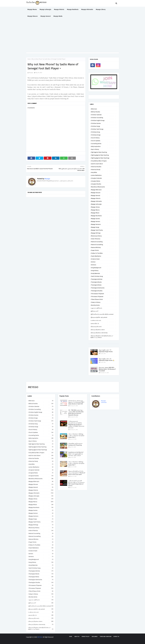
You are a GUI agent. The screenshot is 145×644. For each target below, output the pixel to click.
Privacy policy (86, 637)
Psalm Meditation (96, 256)
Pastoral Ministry (96, 247)
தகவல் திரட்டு (95, 323)
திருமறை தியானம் (96, 327)
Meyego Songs (95, 227)
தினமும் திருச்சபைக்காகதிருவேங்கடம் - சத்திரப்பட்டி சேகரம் (102, 337)
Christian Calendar (96, 115)
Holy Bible (94, 172)
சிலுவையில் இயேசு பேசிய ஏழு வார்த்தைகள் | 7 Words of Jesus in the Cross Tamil (77, 473)
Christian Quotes (96, 123)
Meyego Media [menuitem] (58, 16)
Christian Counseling (97, 118)
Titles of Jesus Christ (97, 299)
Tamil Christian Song (97, 276)
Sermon (93, 262)
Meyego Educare (96, 193)
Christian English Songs (98, 120)
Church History (95, 138)
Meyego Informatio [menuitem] (87, 9)
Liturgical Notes (96, 181)
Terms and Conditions (106, 637)
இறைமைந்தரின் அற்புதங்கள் (99, 317)
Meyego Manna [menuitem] (32, 9)
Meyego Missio (95, 213)
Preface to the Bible (97, 253)
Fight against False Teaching (99, 152)
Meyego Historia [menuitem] (59, 9)
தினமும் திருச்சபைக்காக (98, 330)
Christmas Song (95, 132)
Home (29, 59)
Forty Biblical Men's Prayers (99, 161)
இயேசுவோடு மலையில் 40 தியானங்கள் (102, 314)
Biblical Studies (96, 112)
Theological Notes (96, 285)
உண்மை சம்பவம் (96, 320)
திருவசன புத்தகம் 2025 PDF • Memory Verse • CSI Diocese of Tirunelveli (107, 369)
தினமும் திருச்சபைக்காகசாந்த (99, 333)
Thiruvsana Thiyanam (97, 297)
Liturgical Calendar (96, 178)
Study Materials (95, 273)
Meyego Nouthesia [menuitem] (73, 9)
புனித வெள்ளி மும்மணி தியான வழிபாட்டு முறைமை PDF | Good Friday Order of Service (76, 483)
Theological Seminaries (98, 288)
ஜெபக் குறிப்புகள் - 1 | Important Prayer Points (106, 351)
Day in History (95, 149)
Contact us (116, 637)
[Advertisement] (73, 36)
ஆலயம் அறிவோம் (97, 308)
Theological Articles (97, 279)
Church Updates (96, 141)
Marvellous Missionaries (98, 187)
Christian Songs (96, 126)
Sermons (94, 265)
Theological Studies (97, 291)
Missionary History (96, 236)
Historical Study (96, 170)
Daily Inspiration (96, 146)
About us (77, 637)
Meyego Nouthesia (96, 216)
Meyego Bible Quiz (96, 190)
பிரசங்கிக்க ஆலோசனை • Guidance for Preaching (75, 444)
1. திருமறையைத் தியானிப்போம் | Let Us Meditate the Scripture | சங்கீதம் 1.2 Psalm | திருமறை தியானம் (76, 425)
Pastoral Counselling (97, 245)
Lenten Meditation (96, 175)
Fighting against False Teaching (100, 155)
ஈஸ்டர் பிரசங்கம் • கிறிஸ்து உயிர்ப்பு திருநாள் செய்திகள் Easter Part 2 (76, 436)
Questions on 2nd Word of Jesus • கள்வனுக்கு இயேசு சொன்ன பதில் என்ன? (76, 454)
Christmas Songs (96, 135)
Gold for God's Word (97, 164)
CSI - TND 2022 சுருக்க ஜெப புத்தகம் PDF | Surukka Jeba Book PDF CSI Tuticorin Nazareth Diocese (76, 413)
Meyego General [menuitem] (46, 16)
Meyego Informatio (96, 201)
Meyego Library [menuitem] (101, 9)
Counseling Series (96, 144)
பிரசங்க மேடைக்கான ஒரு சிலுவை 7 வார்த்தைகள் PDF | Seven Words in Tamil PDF (76, 402)
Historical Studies (96, 167)
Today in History (96, 302)
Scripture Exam (95, 259)
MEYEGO (40, 637)
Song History (95, 271)
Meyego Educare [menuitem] (33, 16)
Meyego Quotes (95, 219)
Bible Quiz (94, 109)
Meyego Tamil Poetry (97, 230)
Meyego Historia (96, 198)
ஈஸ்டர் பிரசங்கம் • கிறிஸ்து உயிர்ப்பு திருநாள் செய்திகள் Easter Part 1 (76, 463)
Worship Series (95, 305)
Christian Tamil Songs (97, 129)
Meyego (31, 73)
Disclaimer (95, 637)
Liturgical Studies (96, 184)
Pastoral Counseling (97, 242)
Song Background (96, 268)
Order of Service (96, 239)
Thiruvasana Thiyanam (97, 294)
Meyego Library (95, 207)
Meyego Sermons (96, 224)
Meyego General (96, 196)
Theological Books (96, 282)
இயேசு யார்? (95, 311)
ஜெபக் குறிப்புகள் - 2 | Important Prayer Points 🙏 (107, 360)
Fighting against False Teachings (100, 158)
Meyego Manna (95, 210)
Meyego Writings (96, 233)
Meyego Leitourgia (96, 204)
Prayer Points (95, 250)
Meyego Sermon (96, 221)
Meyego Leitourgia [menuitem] (45, 9)
